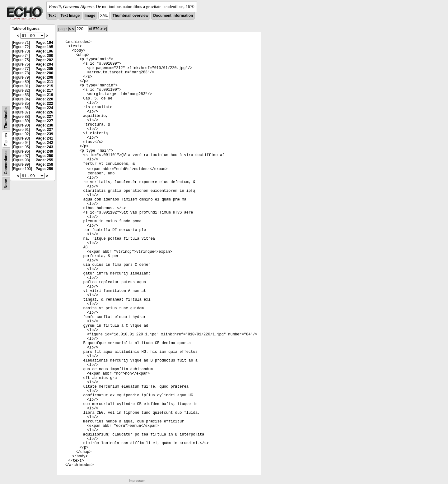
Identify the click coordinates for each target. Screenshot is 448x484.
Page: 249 (44, 151)
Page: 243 (44, 147)
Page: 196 (44, 51)
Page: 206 (44, 73)
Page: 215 (44, 86)
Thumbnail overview (131, 16)
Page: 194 (44, 43)
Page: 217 (44, 90)
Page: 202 (44, 60)
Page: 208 (44, 77)
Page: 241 (44, 138)
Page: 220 (44, 99)
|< (69, 29)
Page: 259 (44, 169)
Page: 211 (44, 82)
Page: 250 (44, 156)
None (6, 184)
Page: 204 (44, 64)
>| (105, 29)
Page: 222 (44, 104)
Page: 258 (44, 164)
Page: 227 (44, 117)
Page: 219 (44, 95)
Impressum (137, 481)
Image (90, 16)
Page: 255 (44, 160)
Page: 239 (44, 134)
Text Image (70, 16)
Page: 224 (44, 108)
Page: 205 (44, 69)
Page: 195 (44, 47)
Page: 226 (44, 112)
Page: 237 (44, 130)
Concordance (6, 162)
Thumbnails (6, 118)
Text (52, 16)
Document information (173, 16)
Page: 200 (44, 56)
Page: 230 (44, 125)
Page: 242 (44, 143)
